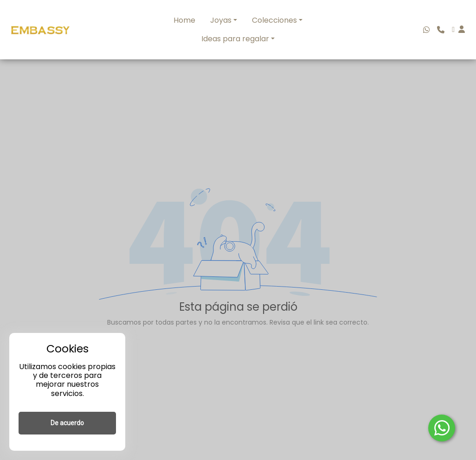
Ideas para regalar (235, 39)
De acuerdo (67, 423)
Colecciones (274, 20)
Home (184, 20)
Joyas (221, 20)
